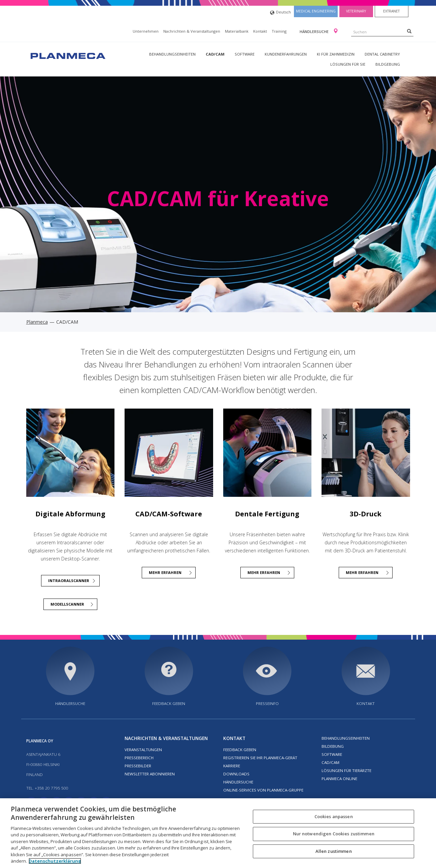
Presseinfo (267, 703)
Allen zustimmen (334, 851)
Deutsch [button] (280, 13)
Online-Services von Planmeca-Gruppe (263, 790)
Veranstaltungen (143, 750)
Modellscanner (67, 604)
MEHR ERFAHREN (165, 572)
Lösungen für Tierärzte (346, 770)
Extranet (391, 11)
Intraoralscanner (69, 581)
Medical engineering (316, 11)
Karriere (232, 766)
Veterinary (356, 11)
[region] (218, 833)
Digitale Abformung (70, 514)
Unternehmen (146, 31)
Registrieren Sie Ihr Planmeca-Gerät (260, 758)
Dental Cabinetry (382, 54)
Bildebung (333, 746)
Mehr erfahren (362, 572)
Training (279, 31)
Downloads (236, 774)
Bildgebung (388, 64)
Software (245, 54)
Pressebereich (139, 758)
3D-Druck (366, 514)
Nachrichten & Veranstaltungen (192, 31)
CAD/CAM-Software (169, 514)
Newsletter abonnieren (150, 774)
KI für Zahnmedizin (336, 54)
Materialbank (237, 31)
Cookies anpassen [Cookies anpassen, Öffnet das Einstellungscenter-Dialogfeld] (334, 816)
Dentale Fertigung (267, 514)
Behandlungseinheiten (172, 54)
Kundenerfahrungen (286, 54)
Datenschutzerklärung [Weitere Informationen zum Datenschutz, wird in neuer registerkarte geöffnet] (55, 861)
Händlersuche (315, 31)
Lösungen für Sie (348, 64)
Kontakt (260, 31)
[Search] (409, 31)
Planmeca (37, 322)
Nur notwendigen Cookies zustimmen (334, 834)
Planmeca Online (339, 779)
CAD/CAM (215, 54)
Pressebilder (138, 766)
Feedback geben (169, 703)
